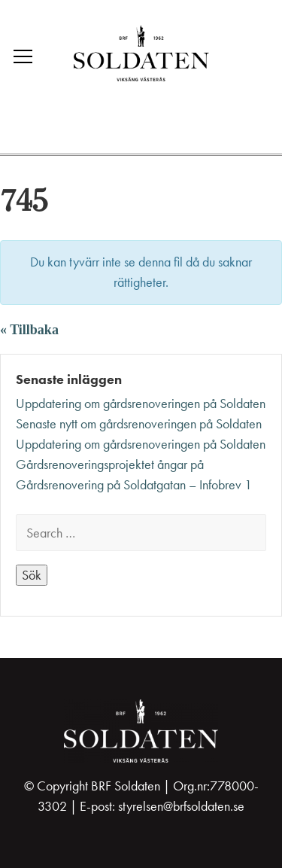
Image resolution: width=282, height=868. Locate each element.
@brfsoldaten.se (204, 806)
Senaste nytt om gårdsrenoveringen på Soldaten (139, 424)
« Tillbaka (29, 330)
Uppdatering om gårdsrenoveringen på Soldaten (141, 404)
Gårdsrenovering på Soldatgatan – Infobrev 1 (134, 485)
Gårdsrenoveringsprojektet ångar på (110, 464)
